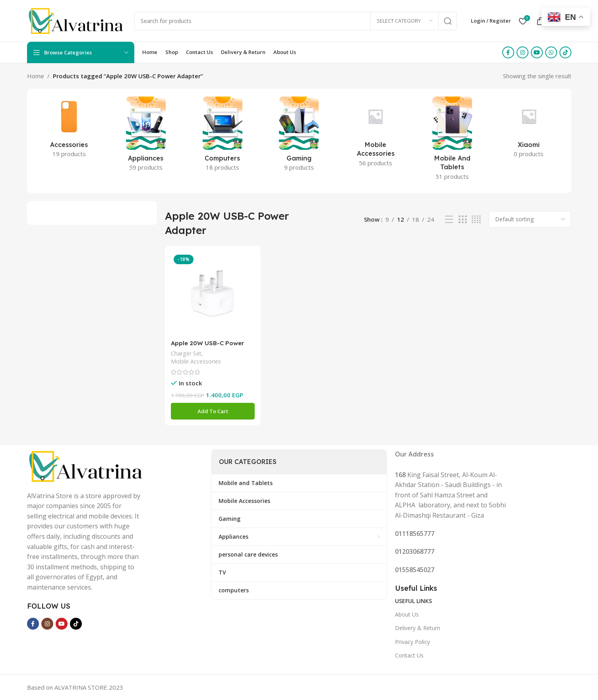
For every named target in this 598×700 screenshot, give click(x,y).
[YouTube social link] (537, 52)
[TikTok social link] (565, 52)
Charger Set (186, 353)
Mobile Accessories (196, 361)
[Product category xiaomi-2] (529, 130)
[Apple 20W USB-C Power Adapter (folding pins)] (213, 294)
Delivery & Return (418, 628)
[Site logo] (77, 20)
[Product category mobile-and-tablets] (452, 141)
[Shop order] (530, 219)
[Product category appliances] (146, 136)
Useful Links (413, 601)
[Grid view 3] (463, 219)
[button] (213, 411)
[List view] (449, 219)
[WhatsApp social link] (551, 52)
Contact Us (409, 655)
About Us (407, 614)
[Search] (296, 21)
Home (36, 76)
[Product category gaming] (299, 136)
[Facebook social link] (508, 52)
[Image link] (87, 465)
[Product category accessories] (69, 130)
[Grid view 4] (476, 219)
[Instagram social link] (523, 52)
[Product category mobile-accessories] (376, 134)
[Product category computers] (222, 136)
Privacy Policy (412, 642)
